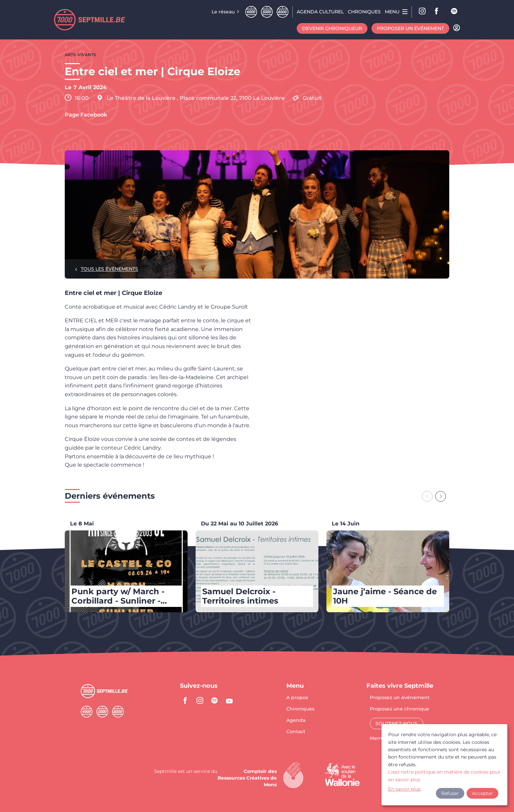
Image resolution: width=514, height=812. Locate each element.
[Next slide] (441, 496)
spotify (455, 12)
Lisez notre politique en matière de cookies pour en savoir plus (444, 776)
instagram (200, 700)
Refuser (450, 793)
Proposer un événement (410, 28)
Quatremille (251, 12)
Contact (296, 732)
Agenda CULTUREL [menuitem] (320, 12)
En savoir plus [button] (404, 789)
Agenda (296, 720)
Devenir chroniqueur (332, 28)
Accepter (482, 793)
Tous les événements (109, 269)
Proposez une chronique (400, 709)
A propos (297, 698)
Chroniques (300, 709)
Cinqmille (267, 12)
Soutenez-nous (397, 723)
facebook (439, 12)
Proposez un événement (400, 698)
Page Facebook (86, 115)
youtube (229, 700)
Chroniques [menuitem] (364, 12)
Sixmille (283, 12)
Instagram (423, 12)
